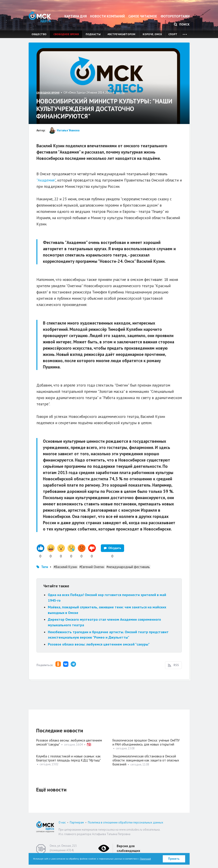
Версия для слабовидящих (128, 848)
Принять (174, 859)
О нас (62, 822)
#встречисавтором (121, 34)
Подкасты (93, 34)
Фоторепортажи (175, 16)
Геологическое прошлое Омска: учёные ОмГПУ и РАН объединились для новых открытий (146, 742)
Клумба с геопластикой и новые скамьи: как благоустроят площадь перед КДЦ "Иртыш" (69, 758)
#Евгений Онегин (92, 567)
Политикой (145, 859)
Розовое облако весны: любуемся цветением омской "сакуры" (99, 644)
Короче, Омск (152, 34)
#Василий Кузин (65, 567)
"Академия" (46, 180)
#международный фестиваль (128, 567)
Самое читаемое (143, 16)
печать (120, 93)
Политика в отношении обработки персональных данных (126, 822)
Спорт (173, 34)
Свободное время (66, 34)
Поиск (182, 24)
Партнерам (77, 822)
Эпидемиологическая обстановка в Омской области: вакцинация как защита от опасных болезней (146, 760)
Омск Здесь (40, 17)
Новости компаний (107, 16)
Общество (39, 34)
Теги (45, 567)
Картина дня (76, 16)
